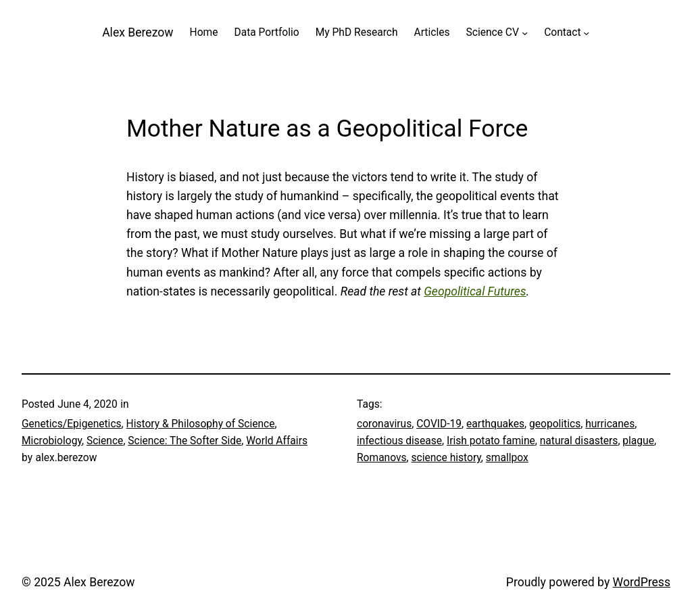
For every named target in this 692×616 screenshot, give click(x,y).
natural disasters (579, 441)
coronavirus (384, 424)
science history (446, 458)
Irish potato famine (491, 441)
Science (105, 441)
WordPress (642, 582)
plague (638, 441)
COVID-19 (439, 424)
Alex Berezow (138, 32)
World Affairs (277, 441)
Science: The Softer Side (184, 441)
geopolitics (555, 424)
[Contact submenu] (586, 33)
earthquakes (495, 424)
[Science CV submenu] (525, 33)
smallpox (507, 458)
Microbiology (52, 441)
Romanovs (382, 458)
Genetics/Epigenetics (72, 424)
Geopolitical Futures (475, 291)
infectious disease (399, 441)
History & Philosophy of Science (201, 424)
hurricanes (610, 424)
